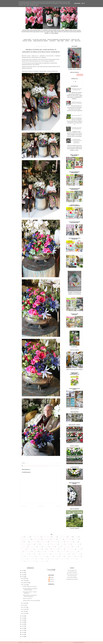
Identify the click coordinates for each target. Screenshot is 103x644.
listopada (25, 581)
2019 (23, 622)
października (26, 583)
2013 (23, 634)
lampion (77, 537)
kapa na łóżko (78, 554)
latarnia (59, 547)
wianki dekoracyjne (47, 537)
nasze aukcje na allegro (72, 577)
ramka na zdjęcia (73, 559)
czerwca (25, 607)
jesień (71, 537)
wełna (38, 554)
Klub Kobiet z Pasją (56, 554)
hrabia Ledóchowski (38, 466)
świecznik (69, 544)
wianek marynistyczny (46, 554)
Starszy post (59, 506)
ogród (55, 537)
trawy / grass (60, 41)
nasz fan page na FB (72, 570)
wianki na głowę (75, 40)
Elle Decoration (24, 559)
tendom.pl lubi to (69, 539)
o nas (72, 41)
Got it (83, 3)
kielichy (77, 539)
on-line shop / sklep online (39, 40)
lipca (24, 605)
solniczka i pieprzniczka (32, 561)
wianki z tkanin (29, 551)
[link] (25, 70)
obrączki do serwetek (25, 554)
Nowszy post (23, 506)
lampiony (61, 539)
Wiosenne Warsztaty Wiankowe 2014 (77, 89)
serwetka (23, 561)
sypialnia (79, 549)
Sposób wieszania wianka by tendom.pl (77, 103)
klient (48, 466)
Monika (52, 577)
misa (50, 549)
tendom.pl (47, 466)
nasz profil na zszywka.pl (72, 574)
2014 (23, 632)
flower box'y (53, 41)
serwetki (51, 556)
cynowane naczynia (54, 542)
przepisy (33, 544)
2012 (23, 636)
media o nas (78, 41)
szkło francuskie (70, 542)
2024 (23, 575)
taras (33, 554)
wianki (28, 537)
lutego (25, 611)
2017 (23, 626)
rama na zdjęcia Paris (64, 559)
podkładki (46, 559)
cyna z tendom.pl (77, 544)
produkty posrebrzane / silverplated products (59, 40)
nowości (55, 539)
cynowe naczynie (33, 547)
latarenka (47, 547)
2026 (23, 571)
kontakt (67, 41)
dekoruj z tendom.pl (28, 466)
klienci (44, 466)
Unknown (52, 579)
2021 (23, 618)
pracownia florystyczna (28, 466)
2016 (23, 628)
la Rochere (63, 544)
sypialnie (57, 556)
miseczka (62, 549)
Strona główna (27, 40)
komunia (62, 542)
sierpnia (25, 603)
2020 (23, 620)
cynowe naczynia (24, 547)
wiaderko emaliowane (43, 561)
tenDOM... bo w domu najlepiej (32, 643)
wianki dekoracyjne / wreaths (41, 41)
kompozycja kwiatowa (55, 466)
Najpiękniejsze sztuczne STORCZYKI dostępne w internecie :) (77, 141)
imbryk (41, 547)
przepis (22, 542)
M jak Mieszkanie (33, 559)
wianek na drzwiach (63, 537)
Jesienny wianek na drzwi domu (30, 586)
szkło (22, 551)
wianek (22, 537)
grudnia (25, 579)
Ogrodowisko (39, 549)
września (25, 585)
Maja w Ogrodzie (45, 544)
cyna (28, 542)
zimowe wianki (31, 549)
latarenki (53, 547)
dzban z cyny (23, 549)
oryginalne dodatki (25, 544)
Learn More (77, 3)
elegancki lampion (54, 544)
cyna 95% (56, 551)
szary (63, 556)
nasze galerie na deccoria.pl (72, 579)
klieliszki (23, 556)
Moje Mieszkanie (65, 554)
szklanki (76, 547)
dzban (77, 542)
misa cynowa (56, 549)
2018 (23, 624)
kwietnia (25, 609)
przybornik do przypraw (42, 556)
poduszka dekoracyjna (68, 547)
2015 (23, 630)
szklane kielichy (35, 542)
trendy (38, 544)
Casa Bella (43, 551)
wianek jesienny (47, 539)
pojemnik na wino (54, 559)
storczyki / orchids (27, 41)
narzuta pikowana (64, 551)
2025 (23, 573)
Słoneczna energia (77, 115)
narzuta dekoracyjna (71, 549)
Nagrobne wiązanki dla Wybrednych (77, 128)
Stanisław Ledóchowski (39, 466)
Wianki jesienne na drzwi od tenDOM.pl (31, 601)
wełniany (73, 556)
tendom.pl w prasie (44, 542)
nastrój (40, 559)
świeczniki (36, 551)
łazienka (79, 556)
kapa (72, 554)
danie (45, 549)
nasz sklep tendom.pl (72, 576)
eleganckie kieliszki (37, 539)
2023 (23, 577)
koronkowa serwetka (31, 556)
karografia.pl (82, 643)
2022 (23, 616)
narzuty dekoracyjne (74, 551)
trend (68, 556)
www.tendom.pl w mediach (26, 539)
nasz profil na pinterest (72, 572)
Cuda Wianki (50, 551)
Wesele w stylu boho (27, 598)
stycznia (25, 613)
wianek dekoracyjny (37, 537)
